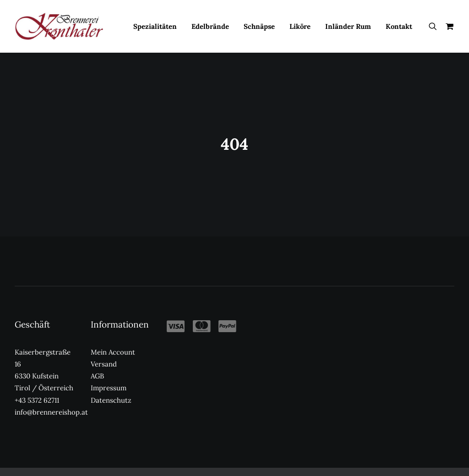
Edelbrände (210, 26)
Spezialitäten (155, 26)
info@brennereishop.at (51, 371)
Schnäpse (259, 26)
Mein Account (113, 310)
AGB (97, 335)
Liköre (300, 26)
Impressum (109, 347)
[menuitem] (155, 26)
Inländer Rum (348, 26)
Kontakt (399, 26)
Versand (104, 323)
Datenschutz (111, 358)
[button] (435, 26)
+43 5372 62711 (37, 358)
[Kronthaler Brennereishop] (59, 26)
